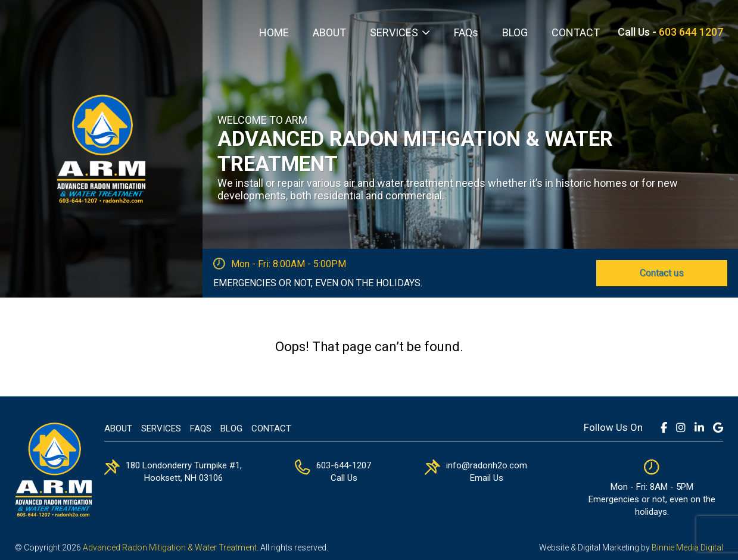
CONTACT (576, 32)
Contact (271, 428)
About (118, 428)
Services (161, 428)
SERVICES (394, 32)
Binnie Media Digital (687, 548)
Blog (231, 428)
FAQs (466, 32)
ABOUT (329, 32)
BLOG (515, 32)
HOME (274, 32)
